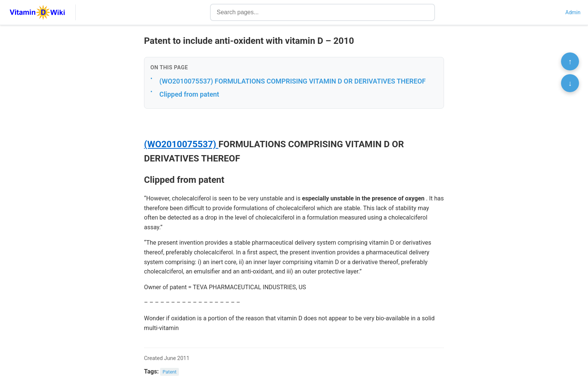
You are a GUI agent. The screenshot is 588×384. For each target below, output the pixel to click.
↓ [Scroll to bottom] (570, 83)
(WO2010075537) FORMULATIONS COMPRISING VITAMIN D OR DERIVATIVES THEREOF (292, 81)
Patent (170, 372)
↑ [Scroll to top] (570, 61)
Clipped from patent (189, 94)
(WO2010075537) (181, 144)
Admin (573, 12)
